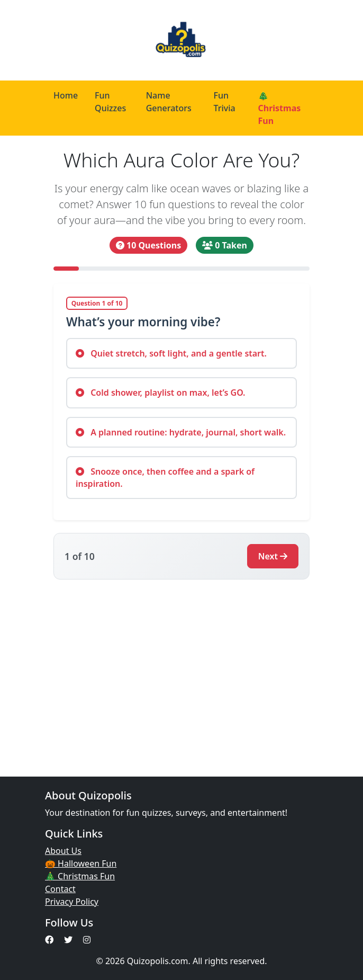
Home (66, 95)
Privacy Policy (72, 902)
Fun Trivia (224, 102)
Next (273, 556)
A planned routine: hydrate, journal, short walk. (181, 432)
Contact (60, 889)
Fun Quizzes (110, 102)
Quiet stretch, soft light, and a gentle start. (171, 353)
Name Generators (169, 102)
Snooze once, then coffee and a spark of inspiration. (165, 477)
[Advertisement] (181, 672)
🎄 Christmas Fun (279, 108)
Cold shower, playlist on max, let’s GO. (161, 393)
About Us (63, 851)
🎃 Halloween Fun (81, 863)
